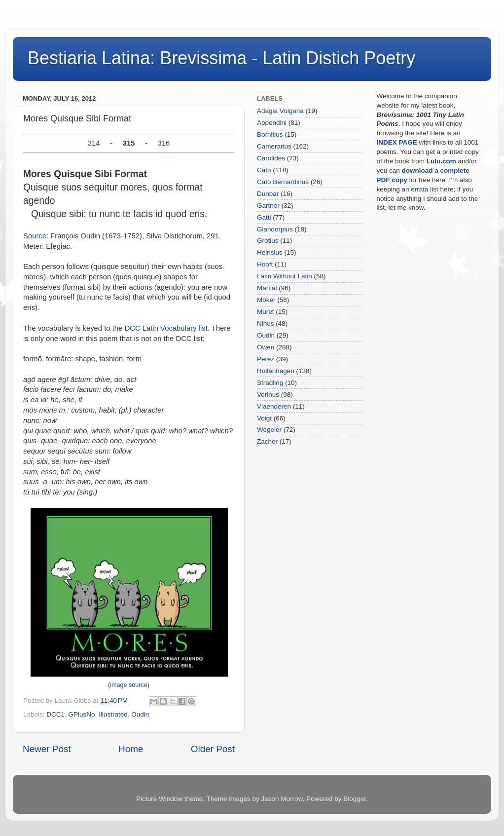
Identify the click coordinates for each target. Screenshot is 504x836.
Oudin (140, 714)
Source (35, 236)
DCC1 (55, 714)
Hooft (265, 264)
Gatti (264, 217)
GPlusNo (82, 714)
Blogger (355, 799)
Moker (266, 300)
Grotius (268, 241)
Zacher (267, 441)
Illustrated (113, 714)
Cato (264, 170)
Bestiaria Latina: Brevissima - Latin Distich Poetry (221, 58)
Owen (266, 347)
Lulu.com (441, 161)
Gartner (268, 206)
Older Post (213, 749)
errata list (425, 189)
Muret (266, 312)
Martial (267, 288)
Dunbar (268, 194)
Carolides (271, 158)
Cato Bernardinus (283, 182)
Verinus (268, 395)
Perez (266, 359)
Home (131, 749)
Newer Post (47, 749)
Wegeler (269, 430)
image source (129, 685)
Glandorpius (275, 229)
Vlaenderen (274, 406)
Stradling (270, 383)
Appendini (272, 123)
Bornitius (270, 134)
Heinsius (270, 252)
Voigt (264, 418)
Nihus (266, 323)
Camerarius (274, 146)
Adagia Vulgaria (280, 111)
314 (94, 143)
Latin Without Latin (285, 276)
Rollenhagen (276, 371)
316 (164, 143)
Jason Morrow (282, 799)
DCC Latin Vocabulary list (166, 328)
